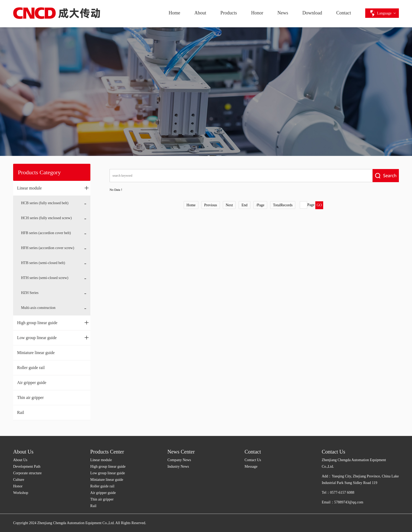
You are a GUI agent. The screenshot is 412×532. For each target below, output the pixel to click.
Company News (179, 460)
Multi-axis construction (38, 308)
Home (174, 13)
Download (312, 13)
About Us (23, 452)
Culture (19, 480)
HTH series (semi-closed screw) (45, 278)
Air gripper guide (32, 383)
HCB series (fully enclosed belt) (45, 203)
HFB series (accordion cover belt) (46, 233)
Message (251, 467)
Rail (21, 412)
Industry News (178, 467)
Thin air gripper (30, 397)
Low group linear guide (53, 338)
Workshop (21, 493)
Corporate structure (27, 473)
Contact (344, 13)
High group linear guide (53, 323)
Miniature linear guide (36, 353)
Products (229, 13)
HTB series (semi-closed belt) (43, 263)
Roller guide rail (31, 368)
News (283, 13)
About (200, 13)
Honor (257, 13)
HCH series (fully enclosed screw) (46, 218)
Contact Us (253, 460)
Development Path (27, 467)
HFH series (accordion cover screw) (48, 248)
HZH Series (30, 293)
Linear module (53, 188)
